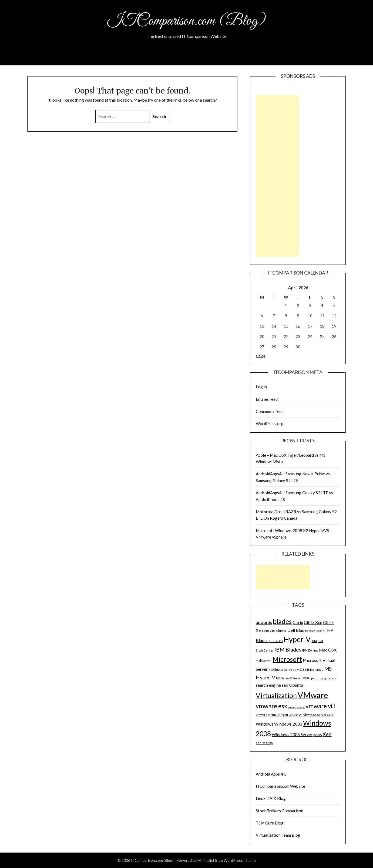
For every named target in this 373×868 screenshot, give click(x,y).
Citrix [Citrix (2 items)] (298, 622)
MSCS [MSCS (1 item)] (300, 670)
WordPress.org (270, 423)
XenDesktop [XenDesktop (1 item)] (264, 743)
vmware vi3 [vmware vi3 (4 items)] (321, 706)
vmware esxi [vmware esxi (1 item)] (296, 707)
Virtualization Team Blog (278, 835)
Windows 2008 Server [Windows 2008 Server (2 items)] (292, 734)
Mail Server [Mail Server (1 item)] (264, 661)
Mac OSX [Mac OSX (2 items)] (328, 650)
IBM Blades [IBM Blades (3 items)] (288, 650)
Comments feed (270, 411)
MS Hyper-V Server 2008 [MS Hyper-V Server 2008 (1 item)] (293, 678)
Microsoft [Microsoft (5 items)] (287, 659)
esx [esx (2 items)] (312, 630)
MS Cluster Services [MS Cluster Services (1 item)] (282, 670)
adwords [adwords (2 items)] (264, 622)
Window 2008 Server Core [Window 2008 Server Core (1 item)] (316, 715)
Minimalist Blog (210, 860)
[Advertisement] (277, 176)
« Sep (260, 355)
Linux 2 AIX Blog (271, 798)
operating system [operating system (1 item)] (321, 678)
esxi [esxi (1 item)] (319, 631)
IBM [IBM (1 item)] (314, 641)
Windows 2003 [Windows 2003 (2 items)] (288, 724)
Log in (261, 387)
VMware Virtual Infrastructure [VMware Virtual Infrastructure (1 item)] (277, 715)
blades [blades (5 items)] (282, 621)
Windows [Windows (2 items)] (265, 724)
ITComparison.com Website (280, 786)
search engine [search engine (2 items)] (268, 685)
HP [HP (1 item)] (324, 631)
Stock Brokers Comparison (280, 811)
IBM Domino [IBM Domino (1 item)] (310, 650)
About (186, 58)
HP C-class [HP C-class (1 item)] (276, 641)
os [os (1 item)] (335, 678)
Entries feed (267, 399)
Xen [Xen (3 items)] (327, 734)
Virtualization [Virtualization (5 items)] (276, 695)
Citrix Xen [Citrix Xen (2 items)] (313, 622)
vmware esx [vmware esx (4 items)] (271, 706)
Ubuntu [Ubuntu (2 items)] (296, 685)
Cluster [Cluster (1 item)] (281, 631)
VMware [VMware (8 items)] (313, 695)
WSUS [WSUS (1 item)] (317, 735)
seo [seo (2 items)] (285, 685)
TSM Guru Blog (270, 823)
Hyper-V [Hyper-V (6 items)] (297, 639)
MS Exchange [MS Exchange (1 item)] (314, 670)
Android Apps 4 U (271, 774)
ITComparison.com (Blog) (187, 21)
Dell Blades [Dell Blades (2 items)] (298, 630)
